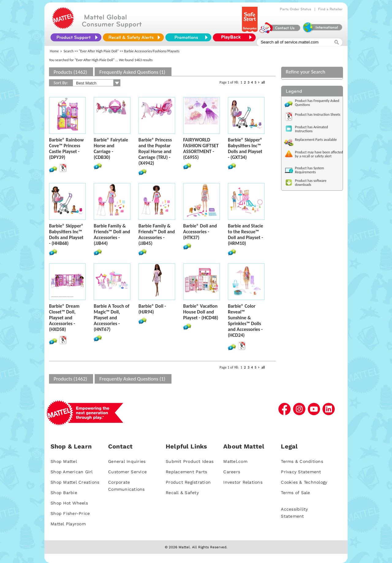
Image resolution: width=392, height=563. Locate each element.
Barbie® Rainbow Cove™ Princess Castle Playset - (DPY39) (66, 148)
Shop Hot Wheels (69, 503)
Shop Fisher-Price (70, 513)
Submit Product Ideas (190, 461)
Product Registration (188, 482)
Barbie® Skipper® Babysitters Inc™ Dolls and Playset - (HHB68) (66, 235)
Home (54, 51)
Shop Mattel (64, 461)
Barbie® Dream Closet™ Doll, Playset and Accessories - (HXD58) (64, 318)
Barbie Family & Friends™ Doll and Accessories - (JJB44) (112, 235)
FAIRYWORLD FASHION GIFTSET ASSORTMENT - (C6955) (201, 148)
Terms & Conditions (302, 461)
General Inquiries (127, 461)
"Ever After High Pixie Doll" (99, 51)
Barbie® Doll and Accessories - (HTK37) (200, 232)
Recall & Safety (182, 493)
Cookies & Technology (304, 482)
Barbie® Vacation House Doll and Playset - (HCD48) (201, 312)
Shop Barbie (64, 493)
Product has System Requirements (309, 170)
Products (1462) (70, 72)
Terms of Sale (295, 493)
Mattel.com (235, 461)
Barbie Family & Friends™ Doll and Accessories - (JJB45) (157, 235)
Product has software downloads (311, 183)
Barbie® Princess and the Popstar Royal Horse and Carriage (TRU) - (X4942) (155, 151)
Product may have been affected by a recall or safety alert (319, 154)
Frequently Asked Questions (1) (132, 72)
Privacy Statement (301, 472)
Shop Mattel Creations (75, 482)
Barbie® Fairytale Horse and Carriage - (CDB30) (111, 148)
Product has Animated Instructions (311, 129)
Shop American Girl (72, 472)
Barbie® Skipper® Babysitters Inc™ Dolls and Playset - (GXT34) (245, 148)
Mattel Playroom (68, 524)
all (263, 82)
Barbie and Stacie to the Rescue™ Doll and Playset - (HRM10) (245, 235)
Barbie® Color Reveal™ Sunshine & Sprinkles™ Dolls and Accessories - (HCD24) (245, 321)
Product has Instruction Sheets (318, 114)
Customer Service (127, 472)
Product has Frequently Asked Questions (317, 103)
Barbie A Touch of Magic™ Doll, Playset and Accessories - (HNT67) (111, 318)
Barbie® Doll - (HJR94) (152, 309)
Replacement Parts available (316, 140)
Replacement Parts (186, 472)
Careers (232, 472)
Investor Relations (243, 482)
